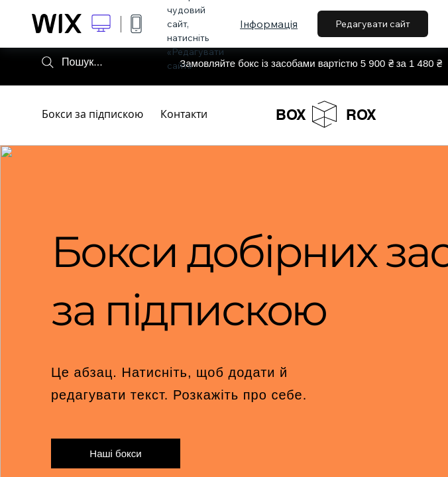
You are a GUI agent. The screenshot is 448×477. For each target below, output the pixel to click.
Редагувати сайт (373, 24)
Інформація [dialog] (269, 24)
